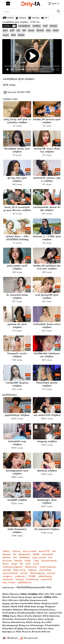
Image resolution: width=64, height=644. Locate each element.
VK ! (47, 18)
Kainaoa (7, 554)
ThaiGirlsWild (53, 625)
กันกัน (30, 622)
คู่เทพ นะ (55, 4)
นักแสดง (23, 18)
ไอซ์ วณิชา (45, 594)
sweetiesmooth (49, 561)
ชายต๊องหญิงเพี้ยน (27, 613)
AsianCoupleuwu (48, 567)
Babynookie (25, 554)
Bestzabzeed (32, 610)
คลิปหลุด (53, 26)
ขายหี (45, 26)
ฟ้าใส (47, 616)
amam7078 (44, 551)
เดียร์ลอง (19, 610)
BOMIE (36, 554)
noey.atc (51, 573)
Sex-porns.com (31, 638)
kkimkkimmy (32, 579)
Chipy (36, 561)
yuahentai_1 (21, 576)
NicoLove (7, 561)
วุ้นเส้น (7, 607)
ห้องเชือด (25, 600)
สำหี (24, 30)
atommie (56, 616)
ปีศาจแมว (14, 600)
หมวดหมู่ (36, 18)
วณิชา (28, 564)
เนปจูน (38, 622)
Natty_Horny (20, 570)
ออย (54, 551)
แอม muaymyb (47, 619)
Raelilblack (25, 557)
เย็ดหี (13, 35)
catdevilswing (45, 576)
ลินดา (21, 616)
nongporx (8, 576)
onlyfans (9, 26)
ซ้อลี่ (40, 629)
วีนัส (56, 597)
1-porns (27, 632)
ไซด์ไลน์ (10, 18)
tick (6, 600)
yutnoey (33, 619)
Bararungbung (37, 573)
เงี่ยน (48, 30)
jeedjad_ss (9, 632)
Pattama (7, 557)
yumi (14, 616)
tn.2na (36, 564)
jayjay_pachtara (12, 603)
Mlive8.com (12, 638)
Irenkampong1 (11, 625)
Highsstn (32, 570)
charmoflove (45, 570)
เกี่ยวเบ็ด (40, 30)
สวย (18, 30)
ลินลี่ (28, 607)
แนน (52, 629)
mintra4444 (47, 554)
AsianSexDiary (48, 610)
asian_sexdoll (30, 551)
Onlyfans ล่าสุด (10, 99)
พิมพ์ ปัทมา (43, 613)
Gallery (6, 551)
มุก (46, 629)
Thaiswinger (38, 625)
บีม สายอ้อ (57, 594)
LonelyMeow (24, 26)
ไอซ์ (15, 554)
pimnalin (7, 570)
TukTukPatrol (10, 613)
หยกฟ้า (7, 597)
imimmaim (9, 619)
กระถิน (29, 616)
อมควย (31, 30)
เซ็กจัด (56, 30)
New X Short (9, 583)
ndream (24, 573)
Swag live (25, 625)
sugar (29, 597)
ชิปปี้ (21, 607)
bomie (7, 622)
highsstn (47, 603)
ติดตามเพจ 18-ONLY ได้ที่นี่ (19, 92)
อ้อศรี (15, 607)
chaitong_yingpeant (13, 567)
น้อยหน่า (38, 616)
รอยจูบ (28, 561)
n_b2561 (47, 622)
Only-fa (37, 632)
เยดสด (6, 35)
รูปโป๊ (12, 30)
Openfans (9, 629)
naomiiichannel (10, 573)
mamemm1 (8, 579)
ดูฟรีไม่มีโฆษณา (25, 583)
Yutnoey (16, 551)
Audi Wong (18, 597)
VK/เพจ (47, 632)
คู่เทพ (5, 30)
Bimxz (6, 564)
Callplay (20, 629)
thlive (38, 603)
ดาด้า (56, 603)
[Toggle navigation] (9, 4)
